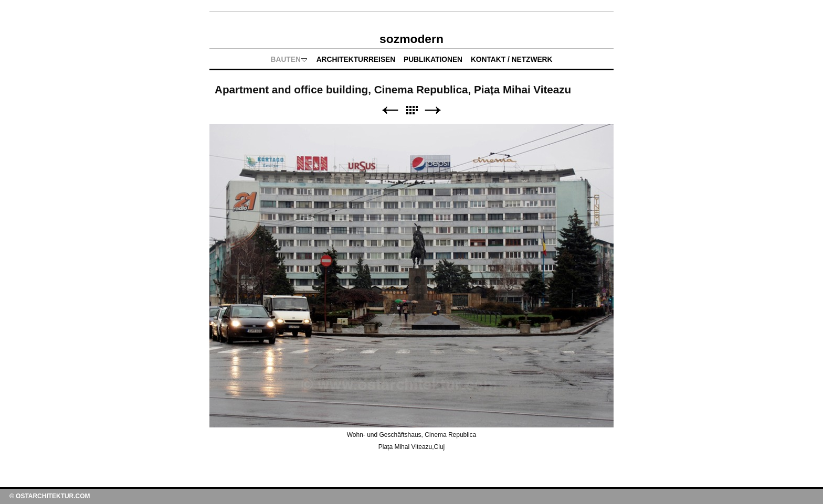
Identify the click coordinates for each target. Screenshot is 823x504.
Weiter (433, 110)
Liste (411, 110)
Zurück (390, 110)
